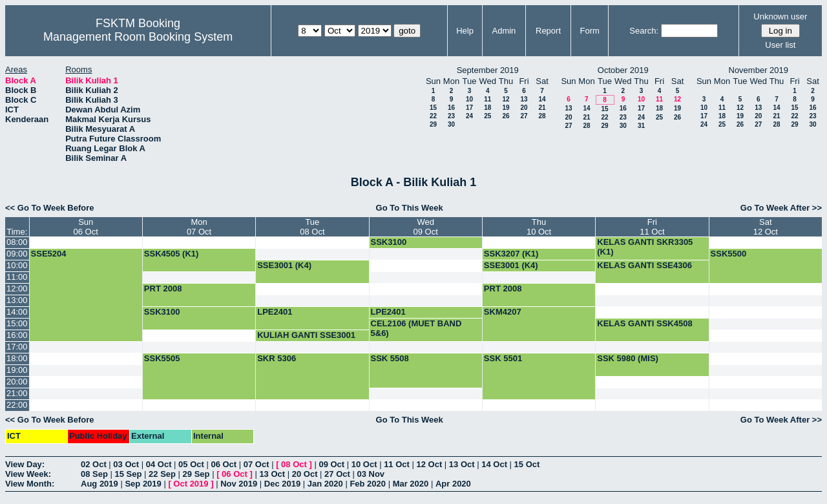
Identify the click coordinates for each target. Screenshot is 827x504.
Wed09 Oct (426, 227)
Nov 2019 (239, 484)
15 (433, 108)
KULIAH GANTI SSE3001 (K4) (306, 340)
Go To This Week (410, 208)
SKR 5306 (277, 358)
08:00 (17, 242)
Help (465, 31)
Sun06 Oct (86, 227)
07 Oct (256, 464)
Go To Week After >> (781, 208)
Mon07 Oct (199, 227)
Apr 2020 (453, 484)
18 (487, 108)
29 (433, 124)
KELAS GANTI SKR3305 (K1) (645, 247)
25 (487, 116)
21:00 (17, 393)
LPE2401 (275, 312)
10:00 (17, 265)
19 (506, 108)
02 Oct (94, 464)
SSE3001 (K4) (284, 265)
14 (542, 99)
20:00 (17, 382)
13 (524, 99)
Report (548, 31)
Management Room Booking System (138, 37)
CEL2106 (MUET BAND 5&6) (416, 328)
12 (506, 99)
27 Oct (337, 474)
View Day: (25, 464)
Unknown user (780, 16)
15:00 (17, 323)
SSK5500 (729, 254)
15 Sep (129, 474)
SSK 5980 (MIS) (628, 358)
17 (469, 108)
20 (524, 108)
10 (469, 99)
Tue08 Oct (312, 227)
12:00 (17, 289)
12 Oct (430, 464)
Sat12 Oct (766, 227)
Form (590, 31)
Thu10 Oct (539, 227)
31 (641, 126)
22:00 (17, 405)
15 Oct (527, 464)
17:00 (17, 347)
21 (542, 108)
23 (451, 116)
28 (542, 116)
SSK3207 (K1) (511, 254)
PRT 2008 (163, 289)
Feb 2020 (368, 484)
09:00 (17, 254)
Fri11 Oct (652, 227)
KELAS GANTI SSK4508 (644, 323)
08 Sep (94, 474)
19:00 (17, 370)
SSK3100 (389, 242)
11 (487, 99)
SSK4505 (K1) (172, 254)
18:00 (17, 358)
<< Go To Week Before (50, 208)
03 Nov (371, 474)
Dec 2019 (282, 484)
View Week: (28, 474)
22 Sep (162, 474)
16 (451, 108)
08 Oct (294, 464)
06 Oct (224, 464)
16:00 (17, 335)
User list (780, 45)
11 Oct (397, 464)
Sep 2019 (143, 484)
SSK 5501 (503, 358)
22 (433, 116)
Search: (644, 31)
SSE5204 (49, 254)
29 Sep (196, 474)
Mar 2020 (411, 484)
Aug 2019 (99, 484)
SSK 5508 (390, 358)
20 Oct (305, 474)
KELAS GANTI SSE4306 (644, 265)
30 (451, 124)
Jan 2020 (325, 484)
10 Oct (364, 464)
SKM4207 (503, 312)
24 (469, 116)
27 (524, 116)
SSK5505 (162, 358)
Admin (504, 31)
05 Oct (191, 464)
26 (506, 116)
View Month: (30, 484)
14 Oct (494, 464)
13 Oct (462, 464)
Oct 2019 (191, 484)
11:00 (17, 277)
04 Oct (159, 464)
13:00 (17, 300)
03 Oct (126, 464)
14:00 (17, 312)
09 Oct (331, 464)
